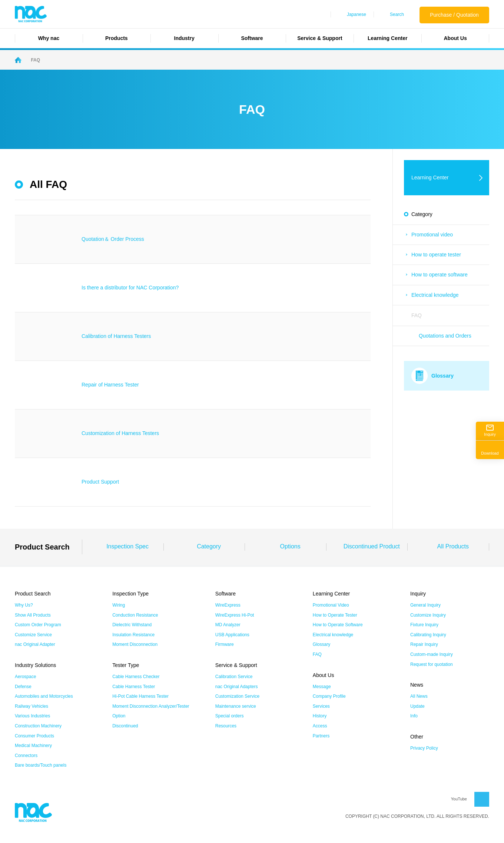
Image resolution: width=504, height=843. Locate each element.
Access (320, 726)
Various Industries (32, 716)
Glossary (321, 644)
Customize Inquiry (428, 615)
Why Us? (24, 605)
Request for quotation (432, 664)
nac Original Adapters (237, 687)
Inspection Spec (127, 546)
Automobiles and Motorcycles (44, 696)
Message (322, 687)
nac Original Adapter (35, 644)
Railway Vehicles (31, 706)
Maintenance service (236, 706)
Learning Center (387, 38)
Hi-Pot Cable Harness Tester (140, 696)
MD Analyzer (228, 625)
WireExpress (228, 605)
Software (252, 38)
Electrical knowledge (435, 295)
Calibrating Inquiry (428, 635)
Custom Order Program (38, 625)
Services (321, 706)
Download (490, 449)
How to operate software (440, 275)
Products (117, 38)
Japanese (357, 14)
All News (419, 696)
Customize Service (33, 635)
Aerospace (25, 677)
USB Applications (232, 635)
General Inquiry (425, 605)
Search (397, 14)
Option (119, 716)
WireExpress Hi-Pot (235, 615)
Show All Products (33, 615)
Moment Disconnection (135, 644)
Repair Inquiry (424, 644)
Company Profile (329, 696)
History (320, 716)
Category (209, 546)
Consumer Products (34, 736)
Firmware (225, 644)
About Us (455, 38)
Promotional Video (331, 605)
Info (414, 716)
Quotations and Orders (445, 336)
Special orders (230, 716)
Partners (321, 736)
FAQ (417, 315)
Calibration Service (234, 677)
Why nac (49, 38)
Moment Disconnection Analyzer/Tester (151, 706)
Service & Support (320, 38)
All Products (453, 546)
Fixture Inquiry (424, 625)
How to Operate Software (338, 625)
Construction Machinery (38, 726)
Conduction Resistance (135, 615)
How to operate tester (436, 255)
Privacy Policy (424, 748)
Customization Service (237, 696)
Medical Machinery (33, 746)
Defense (23, 687)
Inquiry (490, 431)
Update (417, 706)
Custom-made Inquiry (432, 654)
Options (290, 546)
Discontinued (125, 726)
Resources (226, 726)
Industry (184, 38)
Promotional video (432, 235)
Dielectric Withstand (132, 625)
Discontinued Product (372, 546)
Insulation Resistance (133, 635)
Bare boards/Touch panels (41, 765)
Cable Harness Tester (134, 687)
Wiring (119, 605)
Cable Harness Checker (136, 677)
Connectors (26, 756)
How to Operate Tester (335, 615)
